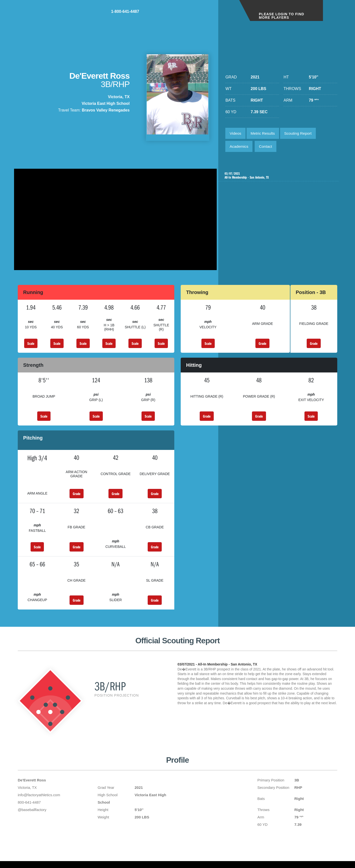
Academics (239, 147)
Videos (236, 134)
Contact (267, 147)
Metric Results (264, 134)
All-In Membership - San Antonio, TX (279, 177)
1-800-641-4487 (216, 14)
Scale (31, 346)
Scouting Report (301, 134)
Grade (262, 346)
